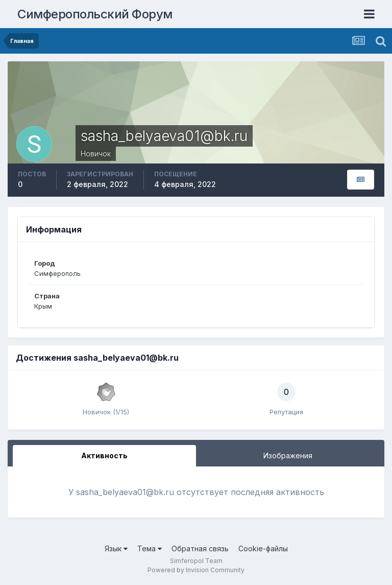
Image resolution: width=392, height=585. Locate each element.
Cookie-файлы (263, 548)
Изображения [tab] (288, 455)
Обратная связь (200, 548)
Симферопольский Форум (95, 14)
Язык (116, 548)
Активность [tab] (104, 455)
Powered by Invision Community (196, 570)
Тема (150, 548)
